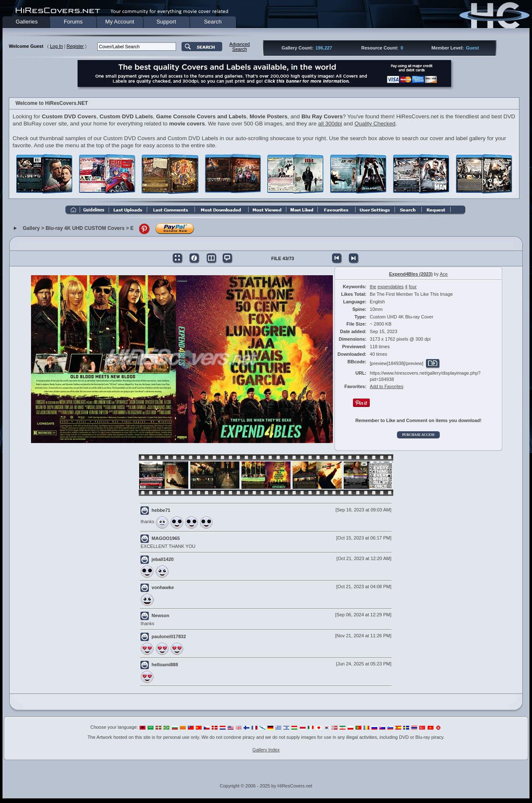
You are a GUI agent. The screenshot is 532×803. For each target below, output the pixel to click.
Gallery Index (266, 750)
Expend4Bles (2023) (411, 274)
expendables (390, 287)
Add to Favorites (387, 386)
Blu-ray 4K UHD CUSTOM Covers (85, 229)
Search (213, 22)
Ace (444, 274)
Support (166, 22)
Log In (56, 46)
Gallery (31, 229)
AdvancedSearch (240, 47)
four (413, 287)
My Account (120, 22)
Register (75, 46)
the (373, 287)
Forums (73, 22)
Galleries (27, 22)
